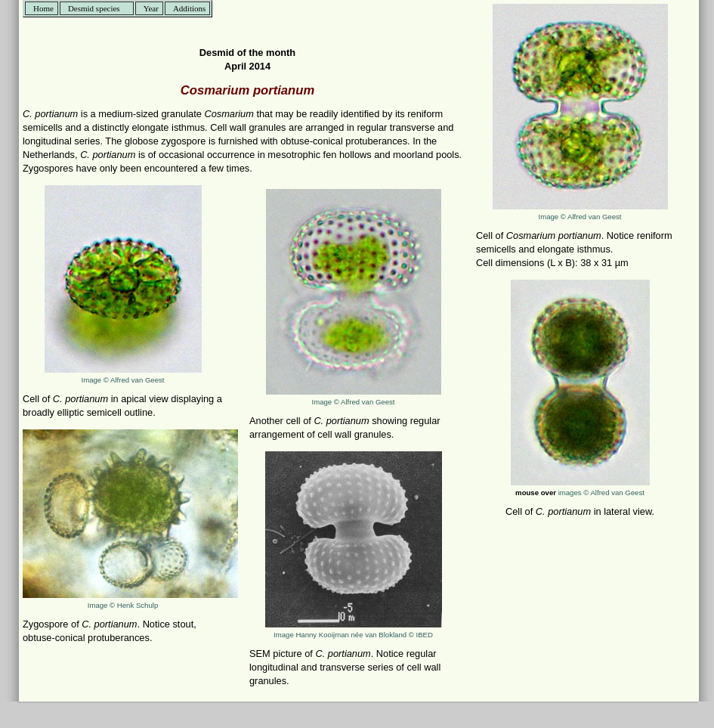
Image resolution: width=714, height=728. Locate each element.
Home (43, 8)
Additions (189, 8)
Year (151, 8)
